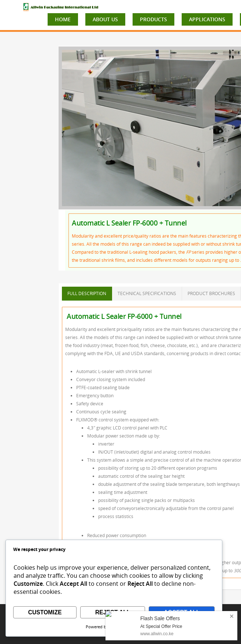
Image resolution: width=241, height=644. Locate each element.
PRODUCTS (153, 19)
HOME (63, 19)
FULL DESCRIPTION (87, 293)
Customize (45, 612)
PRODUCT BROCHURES (211, 293)
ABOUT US (105, 19)
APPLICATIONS (207, 19)
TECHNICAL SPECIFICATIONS (147, 293)
